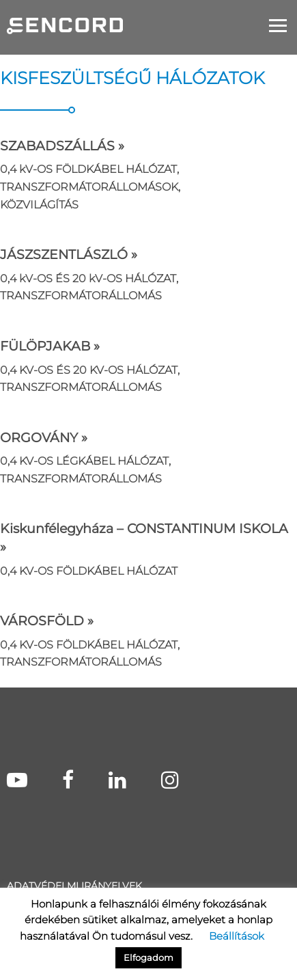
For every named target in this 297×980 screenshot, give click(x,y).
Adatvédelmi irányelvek (74, 886)
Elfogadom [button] (148, 957)
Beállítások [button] (237, 936)
